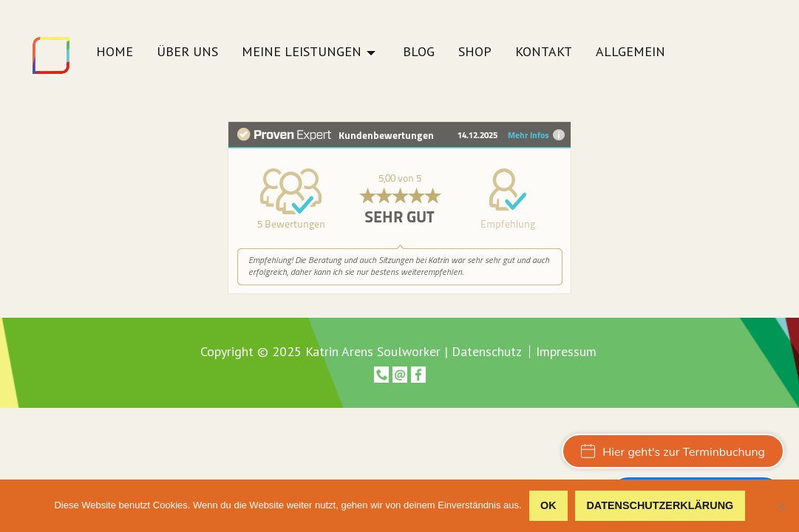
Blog (419, 52)
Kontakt (544, 52)
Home (115, 52)
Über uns (187, 52)
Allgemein (630, 52)
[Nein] (781, 506)
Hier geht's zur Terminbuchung (673, 452)
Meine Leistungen (302, 52)
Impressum (566, 352)
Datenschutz (487, 351)
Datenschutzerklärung (660, 505)
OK (548, 505)
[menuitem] (115, 56)
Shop (475, 52)
